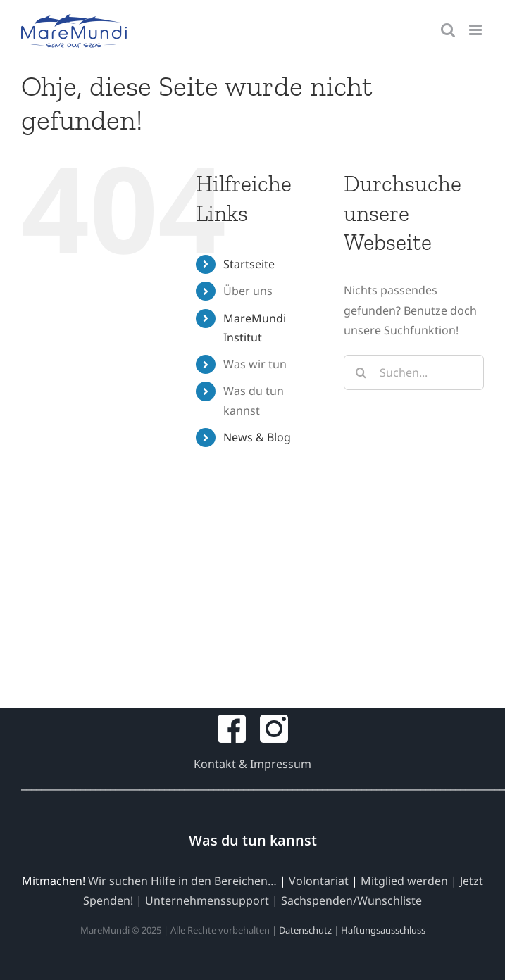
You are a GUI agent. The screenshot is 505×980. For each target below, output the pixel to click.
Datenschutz (305, 930)
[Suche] (361, 372)
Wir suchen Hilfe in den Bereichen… (182, 881)
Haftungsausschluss (383, 930)
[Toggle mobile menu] (476, 30)
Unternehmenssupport (207, 900)
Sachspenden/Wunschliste (351, 900)
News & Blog (257, 437)
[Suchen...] (414, 372)
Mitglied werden (404, 881)
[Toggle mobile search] (448, 30)
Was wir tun (255, 364)
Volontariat (319, 881)
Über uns (248, 291)
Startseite (249, 264)
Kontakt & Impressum (252, 764)
